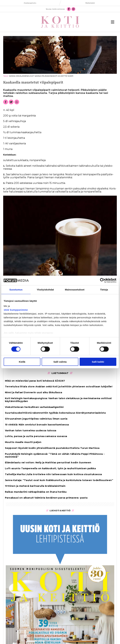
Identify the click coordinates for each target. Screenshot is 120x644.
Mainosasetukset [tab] (75, 290)
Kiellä (22, 362)
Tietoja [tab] (104, 290)
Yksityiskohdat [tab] (45, 290)
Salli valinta (60, 362)
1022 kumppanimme (16, 310)
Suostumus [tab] (16, 290)
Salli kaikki (98, 362)
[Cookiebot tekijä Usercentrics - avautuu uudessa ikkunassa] (102, 280)
